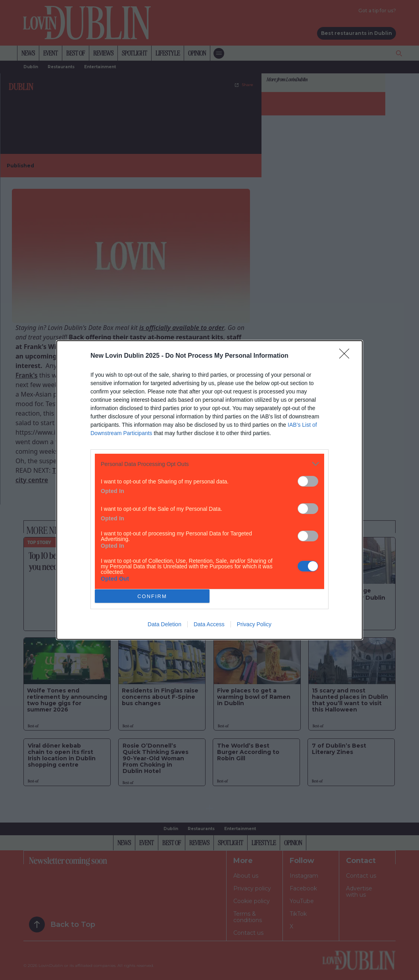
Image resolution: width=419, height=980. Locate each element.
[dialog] (209, 490)
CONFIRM (152, 596)
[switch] (308, 481)
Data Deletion (164, 624)
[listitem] (209, 464)
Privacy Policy (254, 624)
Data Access (209, 624)
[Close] (347, 356)
